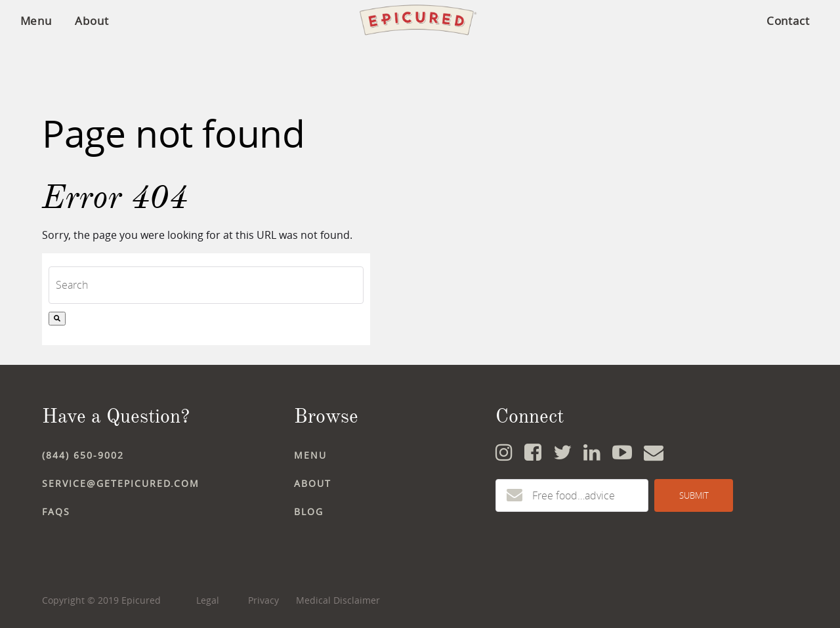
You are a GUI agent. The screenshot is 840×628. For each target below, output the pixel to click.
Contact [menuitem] (788, 21)
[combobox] (206, 285)
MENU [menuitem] (310, 455)
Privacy (263, 600)
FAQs (56, 512)
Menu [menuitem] (36, 21)
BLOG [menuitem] (309, 512)
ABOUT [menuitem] (313, 483)
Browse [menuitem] (326, 416)
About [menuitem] (92, 21)
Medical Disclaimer (338, 600)
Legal (208, 600)
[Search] (57, 319)
